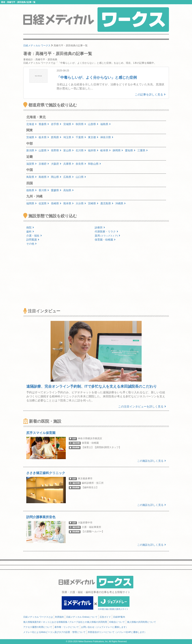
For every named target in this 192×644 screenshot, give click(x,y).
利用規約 (59, 617)
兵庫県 (68, 164)
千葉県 (81, 137)
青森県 (44, 124)
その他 (31, 244)
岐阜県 (106, 150)
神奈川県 (107, 137)
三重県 (143, 150)
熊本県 (68, 203)
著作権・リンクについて (67, 627)
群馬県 (56, 137)
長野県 (56, 150)
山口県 (81, 177)
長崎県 (56, 203)
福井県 (93, 150)
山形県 (93, 124)
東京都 (93, 137)
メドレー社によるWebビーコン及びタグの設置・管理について (54, 632)
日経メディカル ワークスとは (38, 617)
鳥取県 (31, 177)
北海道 (31, 124)
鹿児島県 (107, 203)
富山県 (68, 150)
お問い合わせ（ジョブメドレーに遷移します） (104, 627)
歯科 (30, 232)
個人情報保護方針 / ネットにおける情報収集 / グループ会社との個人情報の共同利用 (65, 622)
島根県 (44, 177)
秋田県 (81, 124)
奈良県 (81, 164)
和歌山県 (94, 164)
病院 (30, 228)
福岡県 (31, 203)
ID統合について (117, 622)
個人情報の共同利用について (142, 622)
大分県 (81, 203)
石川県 (81, 150)
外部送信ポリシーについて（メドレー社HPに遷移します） (117, 632)
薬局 (107, 236)
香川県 (44, 190)
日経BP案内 (119, 617)
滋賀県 (31, 164)
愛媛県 (56, 190)
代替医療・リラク (106, 232)
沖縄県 (120, 203)
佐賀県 (44, 203)
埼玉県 (68, 137)
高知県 (68, 190)
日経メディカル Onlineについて (82, 617)
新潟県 (31, 150)
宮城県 (68, 124)
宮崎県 (93, 203)
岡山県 (56, 177)
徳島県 (31, 190)
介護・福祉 (34, 236)
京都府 (44, 164)
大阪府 (56, 164)
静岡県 (118, 150)
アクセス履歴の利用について (38, 627)
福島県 (106, 124)
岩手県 (56, 124)
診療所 (100, 228)
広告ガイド (105, 617)
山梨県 (44, 150)
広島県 (68, 177)
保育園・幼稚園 (105, 240)
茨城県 (31, 137)
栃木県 (44, 137)
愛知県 (130, 150)
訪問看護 (33, 240)
